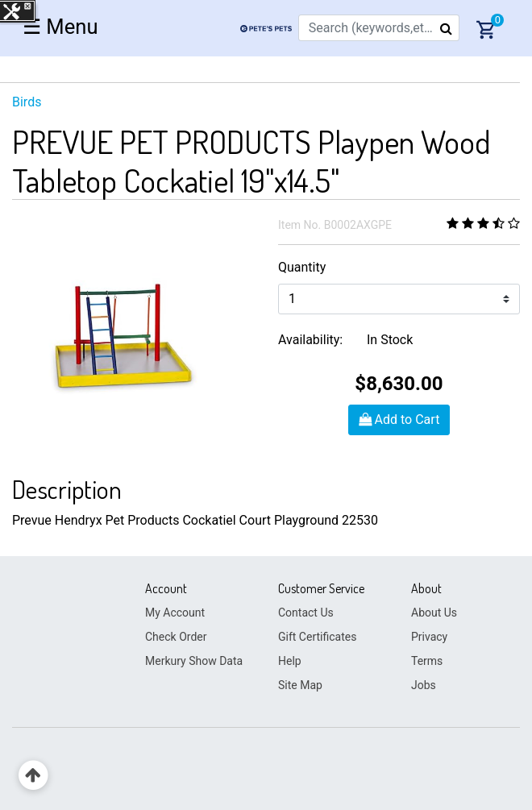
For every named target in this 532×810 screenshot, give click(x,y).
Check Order (176, 637)
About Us (434, 613)
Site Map (300, 685)
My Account (175, 613)
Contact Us (306, 613)
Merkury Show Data (194, 661)
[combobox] (379, 28)
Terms (427, 661)
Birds (27, 102)
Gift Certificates (317, 637)
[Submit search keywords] (446, 28)
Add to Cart (399, 420)
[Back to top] (33, 776)
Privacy (429, 637)
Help (290, 661)
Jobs (424, 685)
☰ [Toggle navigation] (60, 27)
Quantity (302, 267)
